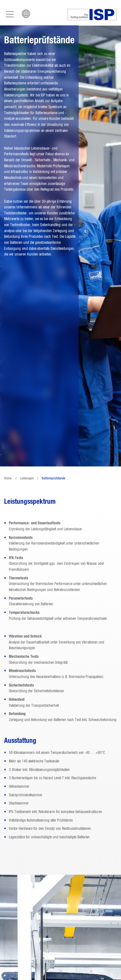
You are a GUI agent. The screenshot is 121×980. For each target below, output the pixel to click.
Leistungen (27, 478)
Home (8, 478)
